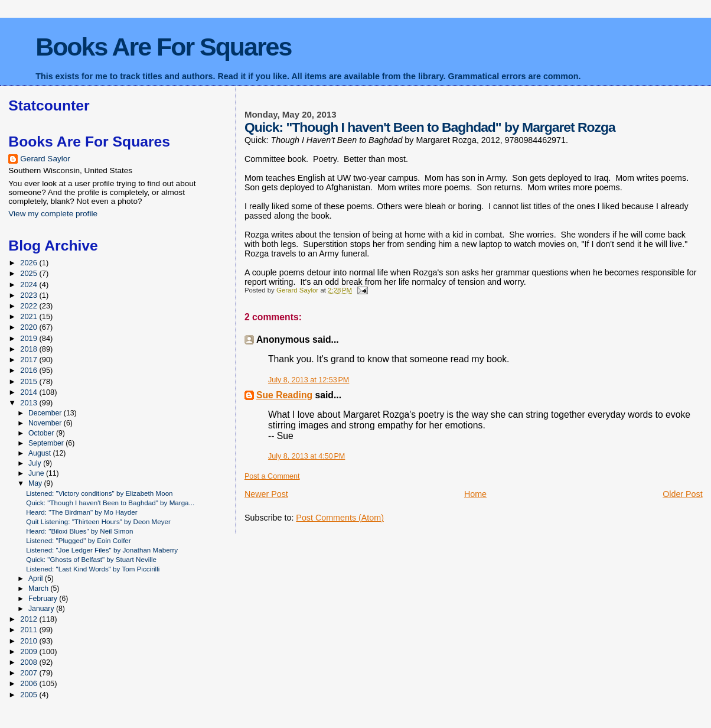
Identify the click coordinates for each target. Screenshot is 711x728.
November (46, 423)
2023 (30, 295)
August (41, 453)
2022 (30, 306)
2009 (30, 651)
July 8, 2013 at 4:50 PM (306, 456)
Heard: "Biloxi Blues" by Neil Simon (79, 531)
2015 (30, 381)
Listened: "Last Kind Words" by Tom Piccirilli (93, 569)
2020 (30, 327)
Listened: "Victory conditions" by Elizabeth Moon (99, 493)
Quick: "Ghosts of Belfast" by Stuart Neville (91, 559)
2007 (30, 673)
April (37, 578)
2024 (30, 285)
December (46, 413)
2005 (30, 695)
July (36, 463)
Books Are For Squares (163, 47)
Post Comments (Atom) (340, 518)
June (37, 473)
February (44, 599)
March (39, 589)
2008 (30, 662)
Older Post (683, 494)
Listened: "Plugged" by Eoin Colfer (79, 540)
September (47, 443)
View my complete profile (53, 214)
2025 (30, 273)
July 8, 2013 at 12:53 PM (309, 380)
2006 (30, 683)
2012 (30, 619)
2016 (30, 370)
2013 (30, 403)
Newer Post (266, 494)
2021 (30, 316)
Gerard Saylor (45, 159)
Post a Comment (272, 476)
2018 (30, 349)
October (42, 433)
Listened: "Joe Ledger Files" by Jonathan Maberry (102, 550)
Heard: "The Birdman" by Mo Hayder (82, 512)
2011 (30, 630)
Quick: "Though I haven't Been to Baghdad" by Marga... (110, 503)
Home (475, 494)
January (42, 609)
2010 (30, 641)
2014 (30, 392)
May (36, 483)
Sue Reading (284, 395)
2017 (30, 360)
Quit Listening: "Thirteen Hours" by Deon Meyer (98, 521)
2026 (30, 263)
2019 (30, 338)
